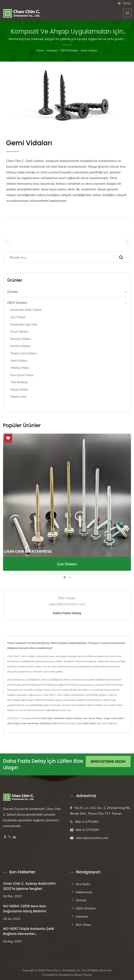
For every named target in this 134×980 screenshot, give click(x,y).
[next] (127, 242)
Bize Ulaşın (90, 723)
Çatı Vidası (47, 718)
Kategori (52, 50)
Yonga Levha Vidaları (24, 353)
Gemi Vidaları (89, 50)
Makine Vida (18, 397)
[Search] (57, 257)
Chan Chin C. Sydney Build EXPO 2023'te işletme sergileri (29, 886)
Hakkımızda (84, 892)
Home (40, 50)
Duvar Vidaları (19, 332)
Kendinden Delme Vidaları (68, 718)
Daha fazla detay (67, 613)
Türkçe (127, 3)
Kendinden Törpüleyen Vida (42, 723)
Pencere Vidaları (21, 339)
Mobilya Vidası (20, 368)
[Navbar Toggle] (127, 13)
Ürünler (13, 291)
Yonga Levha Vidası (113, 718)
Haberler (82, 916)
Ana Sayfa (83, 884)
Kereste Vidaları (20, 346)
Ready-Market (83, 975)
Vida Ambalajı (19, 382)
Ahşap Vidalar (19, 389)
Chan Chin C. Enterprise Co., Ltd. (66, 970)
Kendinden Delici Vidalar (26, 310)
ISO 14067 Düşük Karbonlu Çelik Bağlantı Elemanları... (29, 931)
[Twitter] (9, 837)
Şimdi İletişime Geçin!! (108, 761)
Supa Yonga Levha (17, 723)
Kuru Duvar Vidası (22, 375)
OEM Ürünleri (69, 50)
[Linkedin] (14, 837)
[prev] (7, 242)
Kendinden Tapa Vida (24, 324)
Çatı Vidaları (18, 317)
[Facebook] (5, 837)
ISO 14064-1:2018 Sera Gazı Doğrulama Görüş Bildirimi (25, 909)
